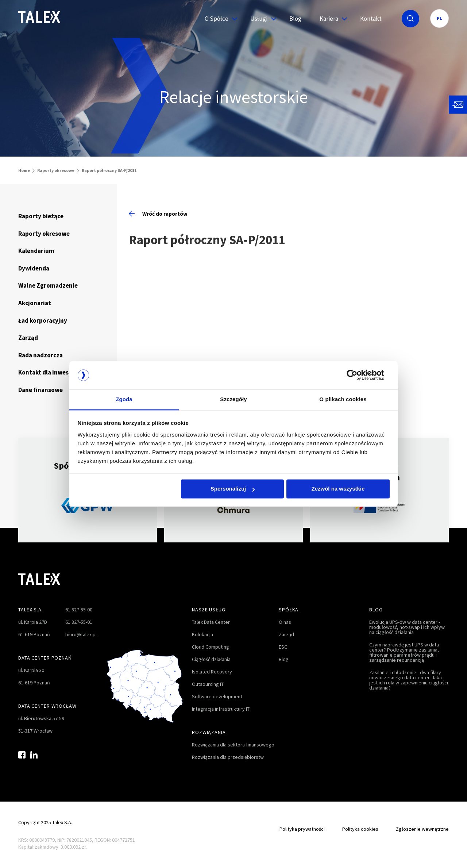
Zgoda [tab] (124, 399)
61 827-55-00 (79, 610)
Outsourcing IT (208, 684)
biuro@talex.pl (81, 634)
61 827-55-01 (79, 622)
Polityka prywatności (302, 829)
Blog (295, 19)
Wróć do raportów (158, 214)
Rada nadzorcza (40, 355)
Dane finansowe (40, 390)
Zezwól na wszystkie (338, 489)
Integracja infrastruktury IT (221, 709)
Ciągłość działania (211, 659)
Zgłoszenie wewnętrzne (422, 829)
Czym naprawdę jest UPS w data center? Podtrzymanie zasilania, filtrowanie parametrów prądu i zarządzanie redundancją (404, 652)
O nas (285, 622)
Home (24, 170)
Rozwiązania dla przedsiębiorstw (228, 757)
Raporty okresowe (56, 170)
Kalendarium (36, 251)
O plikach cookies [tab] (343, 399)
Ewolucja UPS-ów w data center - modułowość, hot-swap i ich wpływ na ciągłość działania (407, 627)
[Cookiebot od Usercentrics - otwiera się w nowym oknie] (358, 375)
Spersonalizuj (233, 489)
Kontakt (371, 19)
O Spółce (218, 19)
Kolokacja (202, 634)
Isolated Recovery (212, 672)
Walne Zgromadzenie (48, 285)
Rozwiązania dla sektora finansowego (233, 745)
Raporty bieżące (41, 216)
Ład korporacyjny (43, 320)
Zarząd (28, 338)
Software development (217, 696)
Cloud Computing (211, 647)
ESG (283, 647)
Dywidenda (34, 268)
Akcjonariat (35, 303)
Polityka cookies (360, 829)
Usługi (261, 19)
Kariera (331, 19)
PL (439, 18)
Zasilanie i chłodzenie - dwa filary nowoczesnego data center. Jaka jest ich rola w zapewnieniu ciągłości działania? (409, 680)
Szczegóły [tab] (233, 399)
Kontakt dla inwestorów (52, 372)
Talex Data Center (211, 622)
